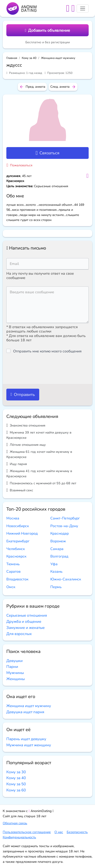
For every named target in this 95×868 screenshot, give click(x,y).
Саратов (13, 572)
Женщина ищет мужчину (58, 58)
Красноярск (16, 556)
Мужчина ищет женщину (29, 745)
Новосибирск (18, 526)
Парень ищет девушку (26, 739)
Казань (56, 572)
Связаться (47, 153)
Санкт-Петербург (65, 518)
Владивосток (17, 579)
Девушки (15, 661)
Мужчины (15, 673)
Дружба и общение (24, 622)
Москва (13, 518)
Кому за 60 (16, 790)
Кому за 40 (29, 58)
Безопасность (77, 832)
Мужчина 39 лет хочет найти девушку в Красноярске (39, 435)
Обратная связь (15, 823)
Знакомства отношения (26, 425)
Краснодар (60, 533)
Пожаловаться (19, 165)
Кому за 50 (16, 784)
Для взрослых (19, 634)
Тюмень (13, 564)
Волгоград (59, 556)
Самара (57, 549)
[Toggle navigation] (83, 8)
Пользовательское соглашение (27, 832)
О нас (59, 832)
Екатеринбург (18, 541)
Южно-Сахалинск (66, 579)
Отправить (23, 394)
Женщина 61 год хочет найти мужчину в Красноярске (39, 454)
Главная (12, 58)
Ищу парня (17, 464)
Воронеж (58, 541)
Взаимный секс (20, 490)
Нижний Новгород (22, 533)
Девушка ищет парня (25, 712)
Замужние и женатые (26, 628)
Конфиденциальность (19, 837)
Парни (12, 667)
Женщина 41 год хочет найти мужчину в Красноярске (39, 473)
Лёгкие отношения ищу (26, 445)
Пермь (56, 587)
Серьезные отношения (27, 615)
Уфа (54, 564)
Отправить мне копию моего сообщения (47, 351)
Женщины (16, 679)
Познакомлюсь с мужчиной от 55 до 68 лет (41, 483)
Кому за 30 (16, 772)
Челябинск (16, 549)
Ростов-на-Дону (64, 526)
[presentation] (41, 369)
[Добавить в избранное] (87, 176)
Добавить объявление (47, 30)
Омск (11, 587)
